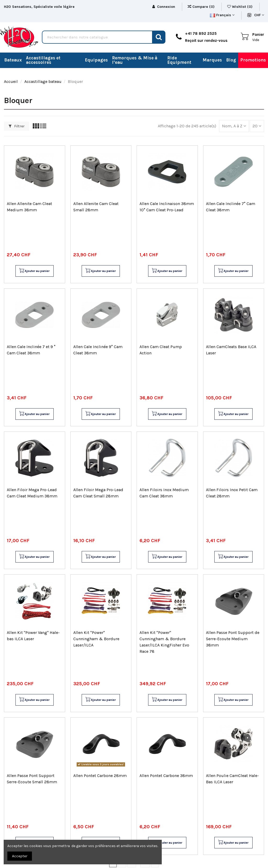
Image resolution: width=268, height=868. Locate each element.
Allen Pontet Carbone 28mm (100, 776)
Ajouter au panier (34, 271)
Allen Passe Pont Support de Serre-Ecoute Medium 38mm (233, 639)
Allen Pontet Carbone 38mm (166, 776)
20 (257, 126)
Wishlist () (240, 7)
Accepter (20, 856)
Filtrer (17, 126)
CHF (259, 15)
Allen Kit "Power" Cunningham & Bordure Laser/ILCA (96, 639)
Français (222, 15)
